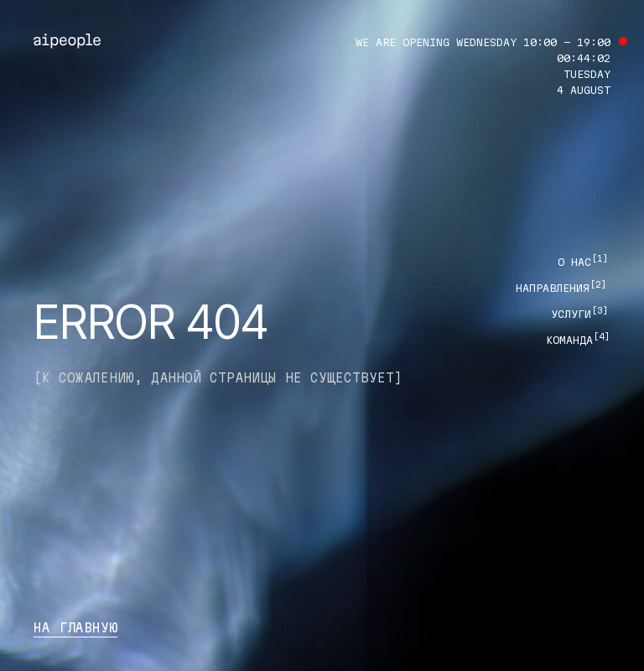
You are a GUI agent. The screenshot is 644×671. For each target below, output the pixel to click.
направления (561, 288)
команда (578, 340)
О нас (583, 262)
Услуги (580, 314)
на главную (75, 628)
